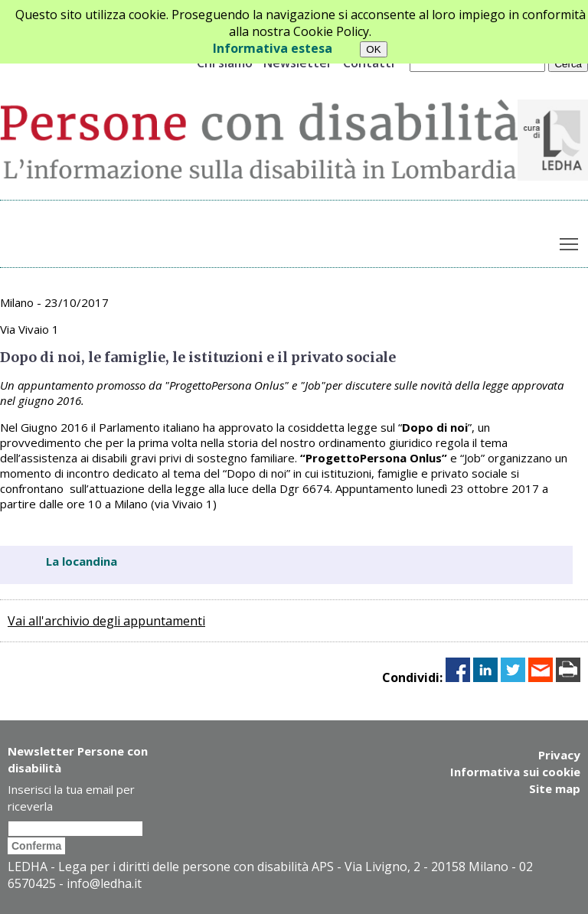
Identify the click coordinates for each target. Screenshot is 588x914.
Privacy (559, 755)
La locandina (82, 561)
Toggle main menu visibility (570, 240)
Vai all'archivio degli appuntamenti (106, 621)
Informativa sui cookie (515, 772)
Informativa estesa (273, 48)
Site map (555, 788)
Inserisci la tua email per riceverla (71, 798)
